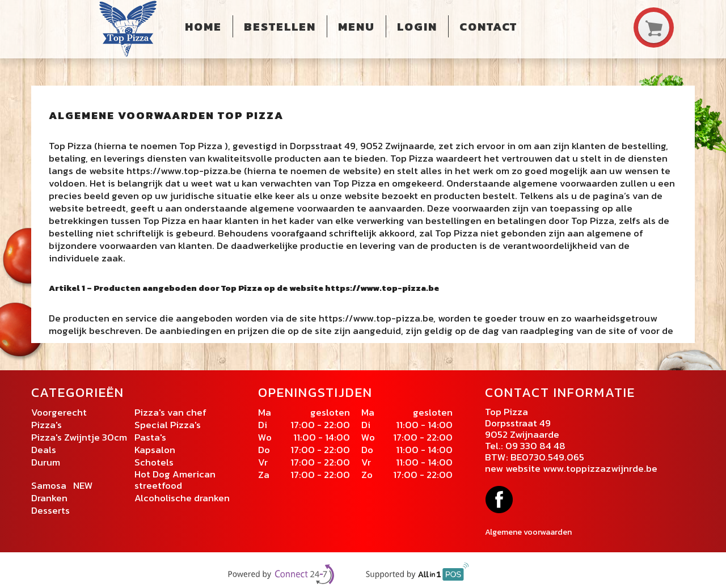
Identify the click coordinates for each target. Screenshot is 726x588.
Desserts (50, 510)
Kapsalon (156, 450)
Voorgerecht (59, 412)
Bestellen (280, 27)
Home (203, 27)
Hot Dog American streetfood (175, 480)
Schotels (154, 462)
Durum (46, 462)
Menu (356, 27)
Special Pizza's (169, 425)
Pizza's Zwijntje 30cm (79, 437)
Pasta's (150, 437)
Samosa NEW (62, 485)
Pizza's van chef (170, 412)
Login (417, 27)
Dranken (49, 498)
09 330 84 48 (535, 446)
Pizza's (48, 425)
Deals (44, 450)
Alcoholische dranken (182, 498)
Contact (488, 27)
